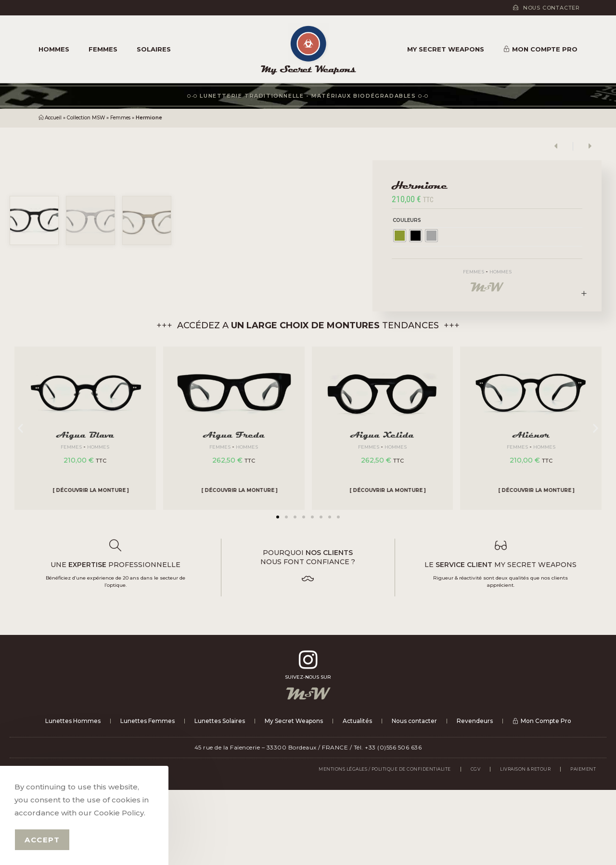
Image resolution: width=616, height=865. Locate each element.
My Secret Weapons (308, 69)
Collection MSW (86, 118)
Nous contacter (414, 796)
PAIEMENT (583, 844)
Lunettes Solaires (220, 796)
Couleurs (407, 220)
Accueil (53, 118)
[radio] (400, 236)
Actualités (357, 796)
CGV (476, 844)
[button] (278, 592)
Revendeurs (475, 796)
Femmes (103, 49)
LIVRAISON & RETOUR (525, 844)
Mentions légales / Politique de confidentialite (385, 844)
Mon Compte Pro (540, 49)
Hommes (54, 49)
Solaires (154, 49)
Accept (42, 840)
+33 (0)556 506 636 (393, 822)
